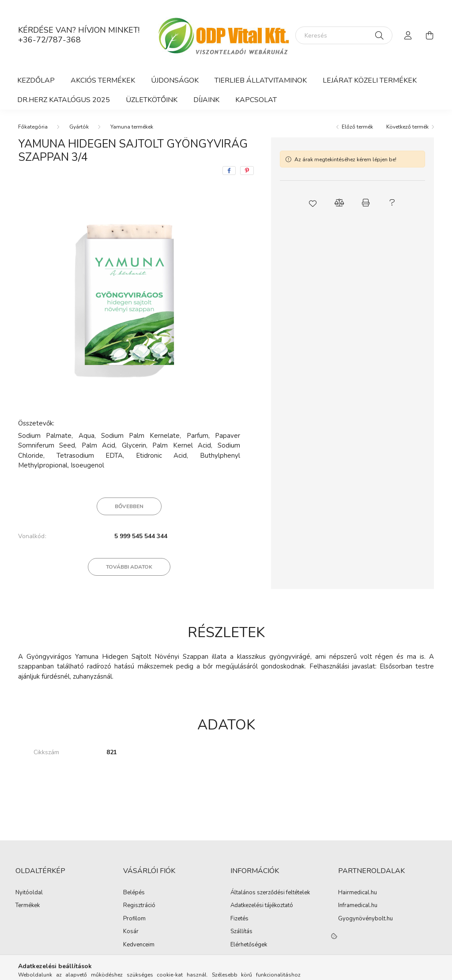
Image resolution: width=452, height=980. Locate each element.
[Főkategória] (33, 127)
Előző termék (357, 127)
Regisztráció (139, 906)
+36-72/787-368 (49, 40)
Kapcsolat (256, 100)
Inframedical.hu (358, 906)
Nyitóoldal (29, 893)
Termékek (28, 906)
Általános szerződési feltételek (270, 893)
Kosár (131, 932)
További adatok (129, 567)
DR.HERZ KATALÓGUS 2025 (64, 100)
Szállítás (241, 932)
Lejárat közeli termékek (370, 80)
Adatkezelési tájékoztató (262, 906)
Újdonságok (175, 80)
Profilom (134, 919)
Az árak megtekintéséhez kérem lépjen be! (345, 160)
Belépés (134, 893)
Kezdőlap (36, 80)
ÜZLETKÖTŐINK (152, 100)
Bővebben (129, 506)
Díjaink (206, 100)
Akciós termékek (103, 80)
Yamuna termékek (132, 127)
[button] (313, 203)
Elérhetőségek (249, 945)
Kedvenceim (139, 945)
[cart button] (429, 35)
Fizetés (239, 919)
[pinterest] (247, 171)
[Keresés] (344, 35)
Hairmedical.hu (358, 893)
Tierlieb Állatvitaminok (261, 80)
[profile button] (408, 35)
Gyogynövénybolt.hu (365, 919)
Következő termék (407, 127)
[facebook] (229, 171)
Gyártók (79, 127)
